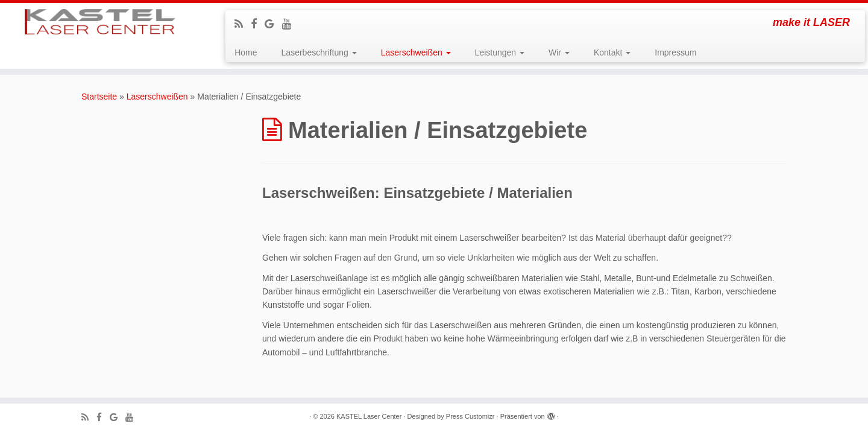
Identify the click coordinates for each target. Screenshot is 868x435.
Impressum (675, 52)
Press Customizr (470, 416)
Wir (559, 52)
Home (246, 52)
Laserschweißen (416, 52)
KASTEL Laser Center (369, 416)
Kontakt (612, 52)
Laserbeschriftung (319, 52)
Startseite (99, 97)
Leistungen (500, 52)
